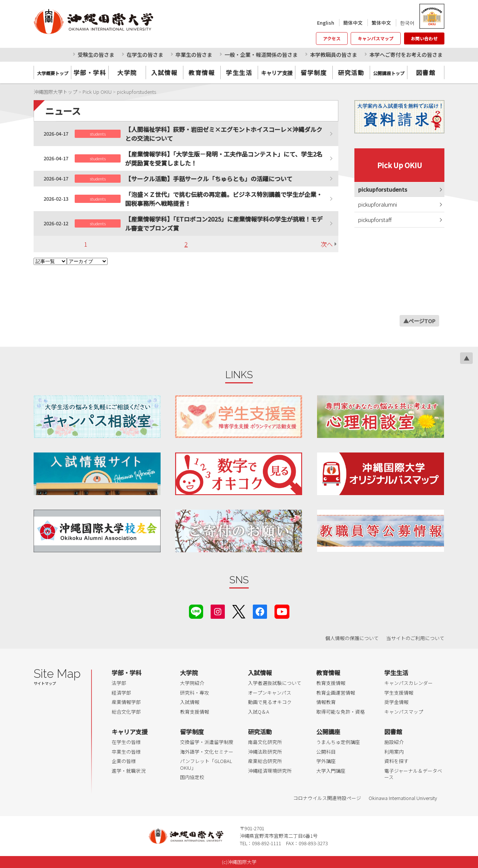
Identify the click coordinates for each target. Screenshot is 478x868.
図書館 (426, 72)
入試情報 (164, 72)
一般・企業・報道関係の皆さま (261, 55)
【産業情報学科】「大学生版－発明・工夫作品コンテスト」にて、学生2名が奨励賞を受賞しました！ (224, 158)
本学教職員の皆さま (333, 55)
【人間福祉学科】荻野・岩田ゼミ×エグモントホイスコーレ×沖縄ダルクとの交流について (224, 134)
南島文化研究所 (265, 742)
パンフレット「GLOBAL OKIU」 (206, 764)
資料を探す (396, 761)
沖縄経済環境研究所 (270, 771)
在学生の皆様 (126, 742)
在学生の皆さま (145, 55)
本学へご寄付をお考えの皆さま (406, 55)
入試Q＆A (259, 712)
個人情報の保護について (352, 638)
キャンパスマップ (376, 38)
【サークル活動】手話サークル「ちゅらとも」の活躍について (209, 179)
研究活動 (351, 72)
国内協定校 (192, 777)
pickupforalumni (378, 204)
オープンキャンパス (270, 693)
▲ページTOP (419, 321)
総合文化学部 (126, 712)
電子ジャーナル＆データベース (413, 774)
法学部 (119, 683)
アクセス (332, 38)
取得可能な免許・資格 (341, 712)
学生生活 (239, 72)
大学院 (127, 72)
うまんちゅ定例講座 (338, 742)
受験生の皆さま (96, 55)
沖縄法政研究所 (265, 752)
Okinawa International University (403, 798)
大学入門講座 (331, 771)
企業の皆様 (124, 761)
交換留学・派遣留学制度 (207, 742)
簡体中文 (353, 23)
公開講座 (328, 732)
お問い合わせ (424, 38)
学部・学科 (90, 72)
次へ (327, 244)
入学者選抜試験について (275, 683)
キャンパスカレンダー (409, 683)
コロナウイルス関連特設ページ (327, 798)
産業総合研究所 (265, 761)
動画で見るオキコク (270, 702)
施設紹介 (394, 742)
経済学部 (121, 693)
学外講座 (326, 761)
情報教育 (326, 702)
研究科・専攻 (195, 693)
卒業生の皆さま (194, 55)
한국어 (407, 23)
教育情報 (202, 72)
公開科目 (326, 752)
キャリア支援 (130, 732)
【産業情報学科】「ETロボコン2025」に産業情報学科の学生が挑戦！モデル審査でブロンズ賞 (224, 223)
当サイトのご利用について (415, 638)
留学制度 (314, 72)
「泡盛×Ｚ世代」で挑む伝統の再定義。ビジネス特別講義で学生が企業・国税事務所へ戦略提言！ (224, 199)
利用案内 (394, 752)
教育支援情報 (195, 712)
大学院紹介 (192, 683)
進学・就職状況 (129, 771)
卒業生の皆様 (126, 752)
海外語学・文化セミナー (207, 752)
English (326, 23)
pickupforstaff (375, 220)
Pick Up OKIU (400, 165)
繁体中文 (381, 23)
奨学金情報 (396, 702)
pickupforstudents (383, 189)
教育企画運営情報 (336, 693)
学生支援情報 (399, 693)
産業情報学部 (126, 702)
